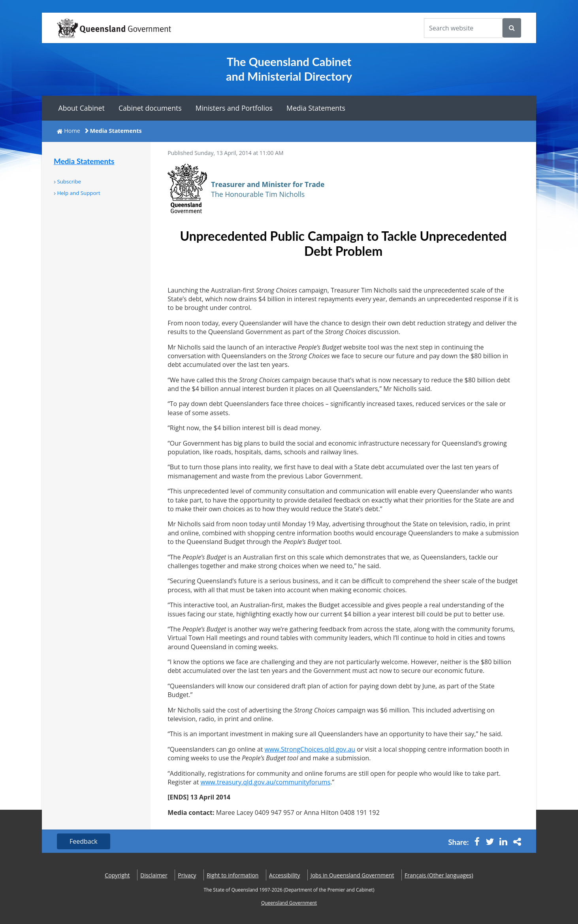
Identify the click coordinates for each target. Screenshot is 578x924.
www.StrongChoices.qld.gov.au (310, 749)
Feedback (84, 841)
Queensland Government (289, 903)
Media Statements (316, 108)
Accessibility (284, 875)
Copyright (117, 875)
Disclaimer (154, 875)
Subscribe (69, 181)
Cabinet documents (150, 108)
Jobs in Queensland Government (352, 875)
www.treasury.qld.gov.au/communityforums (266, 782)
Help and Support (78, 193)
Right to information (233, 875)
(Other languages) (439, 875)
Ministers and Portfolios (234, 108)
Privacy (187, 875)
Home (72, 131)
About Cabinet (82, 108)
